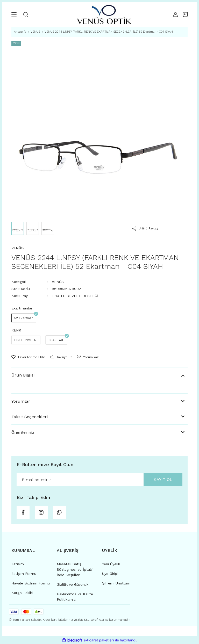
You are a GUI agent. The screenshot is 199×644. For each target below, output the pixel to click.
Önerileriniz (23, 432)
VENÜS (58, 282)
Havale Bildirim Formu (31, 583)
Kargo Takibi (22, 593)
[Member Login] (175, 15)
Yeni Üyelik (111, 564)
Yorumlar (21, 401)
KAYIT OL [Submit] (163, 479)
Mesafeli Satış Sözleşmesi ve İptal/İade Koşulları (75, 569)
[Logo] (104, 15)
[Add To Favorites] (28, 357)
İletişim (18, 564)
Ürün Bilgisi (23, 375)
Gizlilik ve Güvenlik (73, 584)
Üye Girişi (110, 574)
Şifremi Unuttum (116, 583)
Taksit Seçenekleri (30, 417)
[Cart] (185, 15)
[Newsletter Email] (99, 480)
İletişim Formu (24, 574)
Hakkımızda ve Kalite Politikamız (75, 597)
